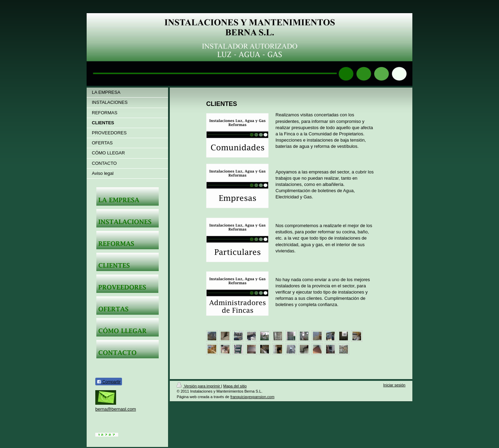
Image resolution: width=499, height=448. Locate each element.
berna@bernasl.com (116, 409)
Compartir (109, 382)
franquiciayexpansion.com (252, 397)
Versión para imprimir (199, 386)
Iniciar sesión (394, 385)
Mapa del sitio (235, 386)
